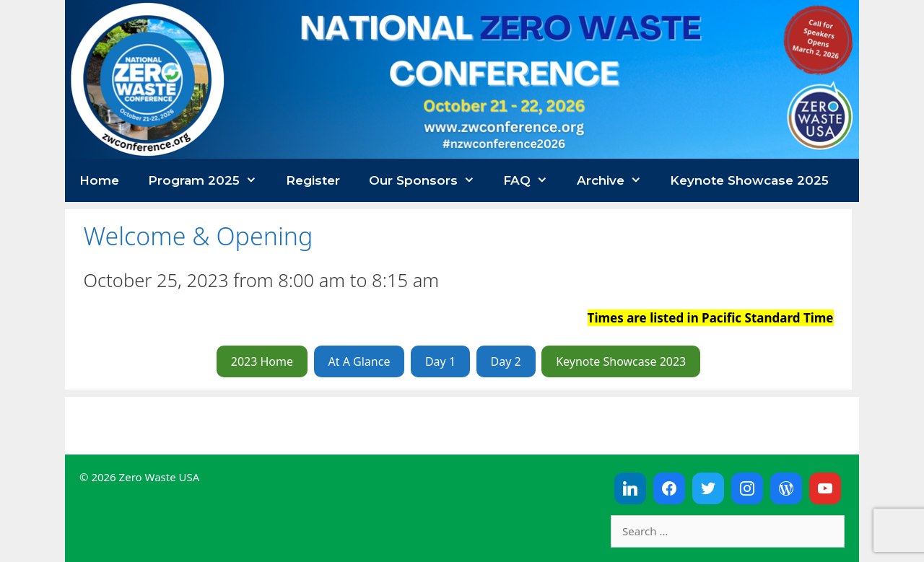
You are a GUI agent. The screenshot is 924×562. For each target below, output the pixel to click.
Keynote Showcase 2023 (621, 361)
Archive (616, 180)
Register (313, 180)
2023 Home (262, 361)
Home (99, 180)
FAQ (533, 180)
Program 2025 (210, 180)
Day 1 (440, 361)
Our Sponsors (429, 180)
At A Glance (359, 361)
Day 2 (506, 361)
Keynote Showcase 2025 (749, 180)
